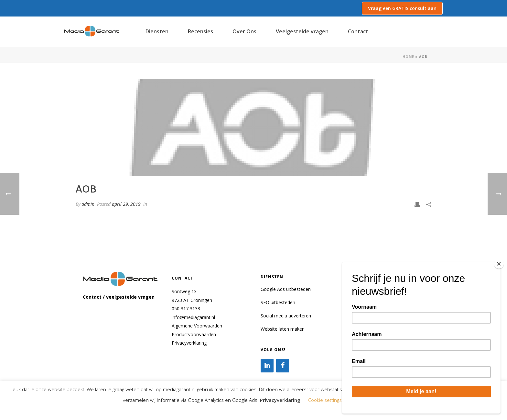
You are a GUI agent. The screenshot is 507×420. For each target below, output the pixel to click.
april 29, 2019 (126, 204)
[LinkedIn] (267, 366)
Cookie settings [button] (325, 400)
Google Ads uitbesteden (286, 289)
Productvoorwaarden (194, 334)
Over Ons (244, 31)
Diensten (157, 31)
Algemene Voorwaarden (197, 326)
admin (88, 204)
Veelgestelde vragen (302, 31)
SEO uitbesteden (278, 302)
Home (408, 57)
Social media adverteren (286, 316)
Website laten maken (283, 329)
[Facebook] (283, 366)
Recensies (200, 31)
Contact (358, 31)
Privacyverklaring (189, 343)
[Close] (499, 264)
